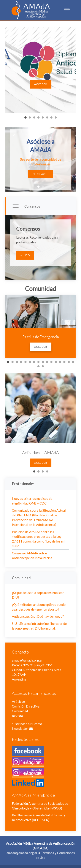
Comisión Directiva (26, 706)
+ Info (25, 255)
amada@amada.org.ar (27, 660)
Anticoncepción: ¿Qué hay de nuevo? (38, 616)
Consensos (32, 206)
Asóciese (18, 701)
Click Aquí (40, 174)
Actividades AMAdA (40, 452)
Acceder (41, 84)
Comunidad (20, 711)
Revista (17, 716)
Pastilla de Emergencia (40, 337)
